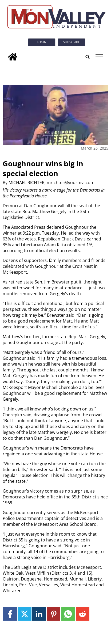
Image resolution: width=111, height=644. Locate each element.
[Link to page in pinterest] (53, 614)
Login (42, 42)
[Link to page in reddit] (83, 614)
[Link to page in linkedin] (39, 614)
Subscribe (72, 42)
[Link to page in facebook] (10, 614)
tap (99, 57)
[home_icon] (13, 57)
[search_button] (88, 57)
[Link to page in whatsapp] (68, 614)
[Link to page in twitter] (24, 614)
